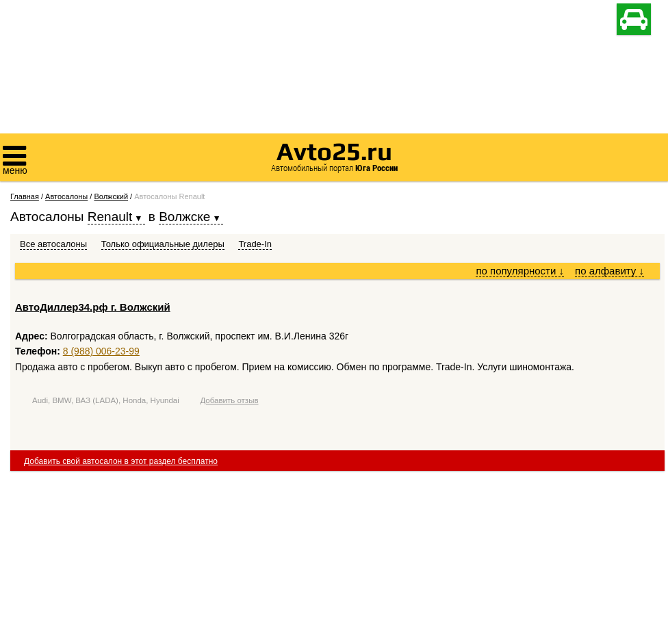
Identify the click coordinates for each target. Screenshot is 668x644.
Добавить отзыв (229, 400)
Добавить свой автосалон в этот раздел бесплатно (121, 461)
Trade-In (255, 244)
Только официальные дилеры (163, 244)
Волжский (111, 196)
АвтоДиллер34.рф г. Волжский (93, 307)
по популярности (520, 271)
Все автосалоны (53, 244)
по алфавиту (609, 271)
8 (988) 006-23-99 (101, 351)
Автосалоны (66, 196)
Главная (25, 196)
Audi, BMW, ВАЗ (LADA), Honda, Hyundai (106, 400)
